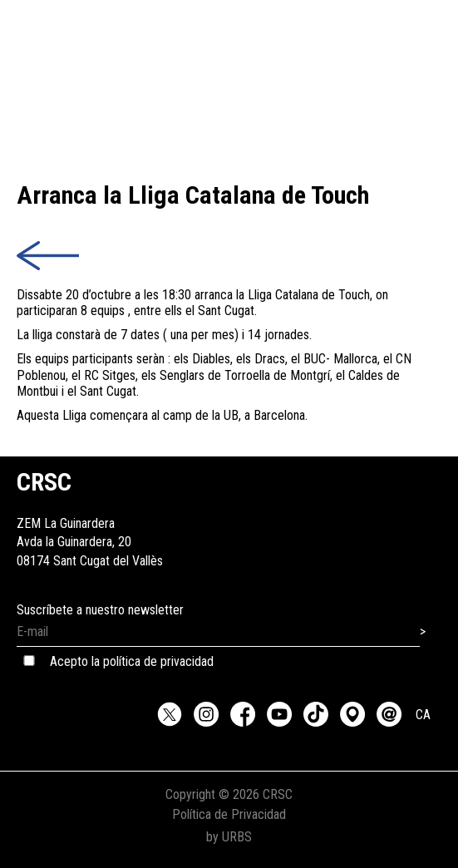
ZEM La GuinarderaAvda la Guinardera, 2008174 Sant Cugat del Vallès (90, 523)
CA (423, 715)
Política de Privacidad (229, 814)
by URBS (229, 837)
